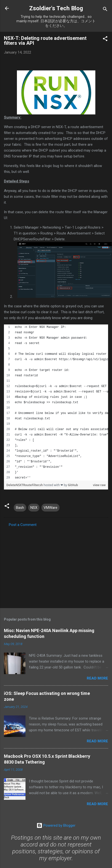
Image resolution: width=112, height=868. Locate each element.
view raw (99, 485)
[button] (105, 39)
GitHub (73, 485)
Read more (97, 678)
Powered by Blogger (56, 825)
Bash (20, 508)
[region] (56, 402)
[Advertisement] (54, 566)
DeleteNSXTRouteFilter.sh (25, 485)
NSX (34, 508)
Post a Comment (23, 525)
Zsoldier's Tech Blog (56, 8)
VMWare (50, 508)
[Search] (105, 10)
